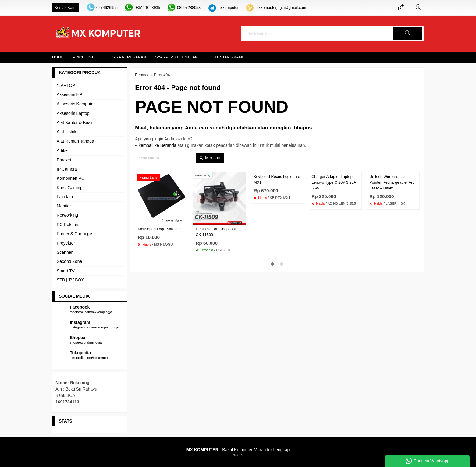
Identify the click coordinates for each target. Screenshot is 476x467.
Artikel (63, 150)
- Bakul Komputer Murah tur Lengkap (238, 450)
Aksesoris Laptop (73, 113)
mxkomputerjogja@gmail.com (281, 8)
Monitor (64, 206)
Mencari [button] (210, 158)
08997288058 (189, 8)
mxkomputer (228, 8)
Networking (67, 215)
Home (58, 57)
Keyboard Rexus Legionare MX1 (277, 180)
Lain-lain (65, 197)
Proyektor (66, 243)
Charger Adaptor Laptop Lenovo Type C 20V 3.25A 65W (334, 182)
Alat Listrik (67, 132)
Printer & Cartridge (74, 234)
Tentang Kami (229, 57)
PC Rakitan (67, 225)
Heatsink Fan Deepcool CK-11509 (216, 232)
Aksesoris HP (69, 94)
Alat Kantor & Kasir (75, 122)
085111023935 (147, 8)
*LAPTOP (66, 85)
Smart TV (66, 271)
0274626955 (107, 8)
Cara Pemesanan (128, 57)
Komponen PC (71, 178)
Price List (83, 57)
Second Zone (69, 261)
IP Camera (67, 169)
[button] (408, 34)
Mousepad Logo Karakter (159, 229)
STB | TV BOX (70, 280)
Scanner (65, 252)
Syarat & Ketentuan (176, 57)
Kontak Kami (65, 8)
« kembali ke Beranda (156, 145)
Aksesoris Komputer (76, 104)
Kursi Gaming (70, 188)
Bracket (64, 160)
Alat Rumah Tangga (75, 141)
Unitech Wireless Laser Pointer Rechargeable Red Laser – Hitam (392, 182)
